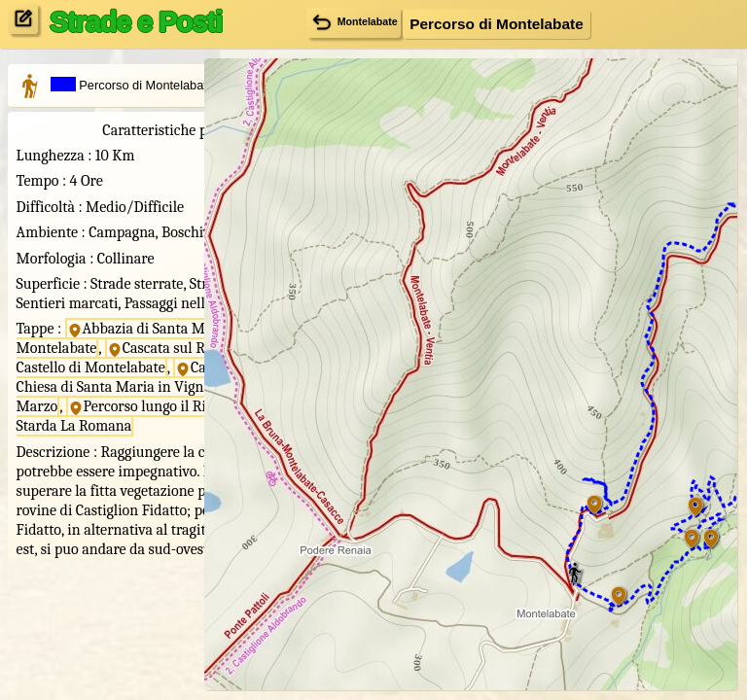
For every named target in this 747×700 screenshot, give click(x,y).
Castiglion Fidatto (82, 476)
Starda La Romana (87, 565)
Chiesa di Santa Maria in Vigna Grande (94, 497)
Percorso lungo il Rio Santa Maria (97, 544)
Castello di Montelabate (92, 448)
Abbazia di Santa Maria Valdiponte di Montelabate (99, 399)
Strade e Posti (136, 21)
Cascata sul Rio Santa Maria (93, 428)
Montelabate (352, 22)
